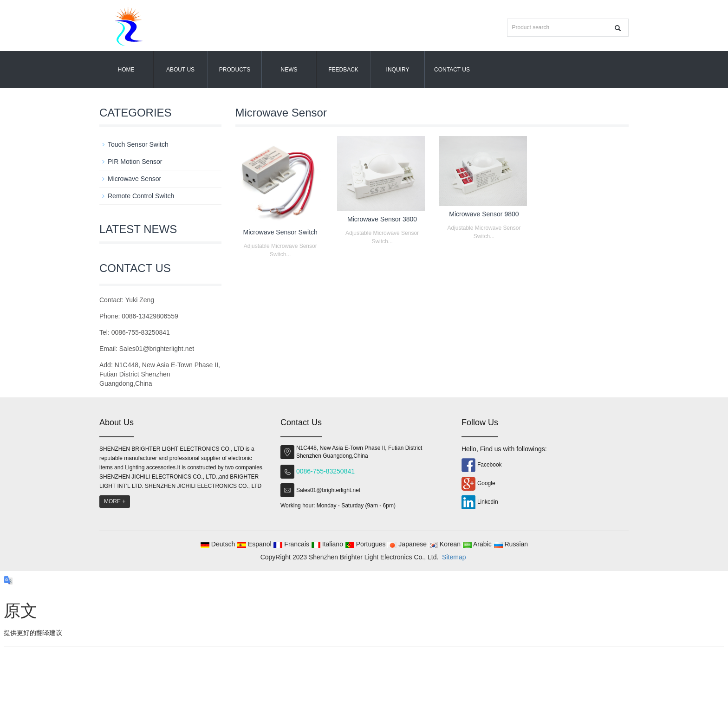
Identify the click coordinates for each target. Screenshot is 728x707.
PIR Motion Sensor (135, 162)
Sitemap (454, 557)
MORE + (115, 501)
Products (235, 70)
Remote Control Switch (141, 196)
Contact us (452, 70)
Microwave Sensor (134, 179)
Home (126, 70)
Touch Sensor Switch (138, 144)
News (289, 70)
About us (180, 70)
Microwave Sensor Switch (280, 232)
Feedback (343, 70)
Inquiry (398, 70)
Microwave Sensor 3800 (382, 219)
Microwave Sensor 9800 (484, 214)
